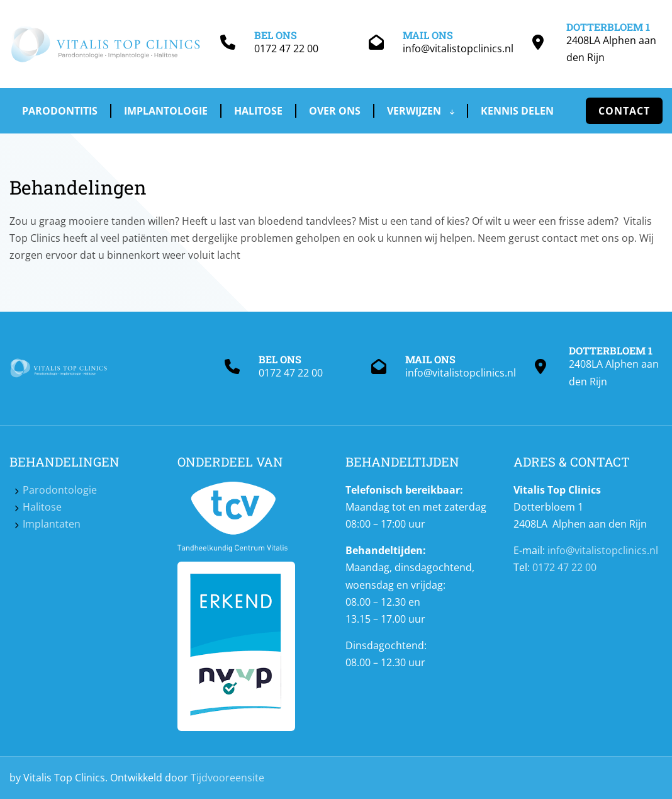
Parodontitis (60, 111)
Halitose (258, 111)
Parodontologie (60, 490)
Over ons (335, 111)
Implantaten (52, 524)
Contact (624, 111)
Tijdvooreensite (227, 778)
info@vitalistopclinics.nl (458, 48)
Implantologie (166, 111)
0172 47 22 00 (286, 48)
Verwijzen (421, 111)
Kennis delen (517, 111)
